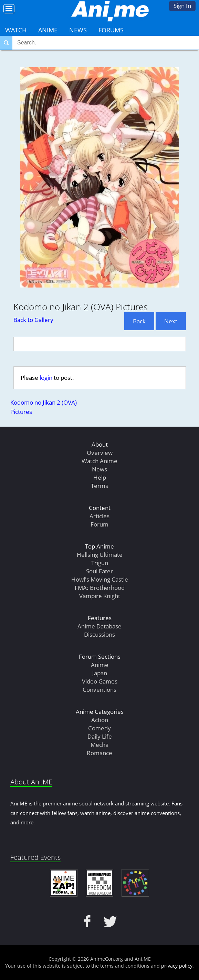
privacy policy (177, 966)
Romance (99, 753)
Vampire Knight (100, 596)
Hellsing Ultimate (100, 555)
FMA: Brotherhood (100, 588)
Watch (16, 30)
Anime (48, 30)
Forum (99, 524)
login (46, 378)
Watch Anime (99, 461)
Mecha (99, 745)
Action (100, 720)
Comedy (99, 728)
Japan (100, 673)
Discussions (99, 634)
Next (171, 321)
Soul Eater (99, 571)
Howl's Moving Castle (100, 579)
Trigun (100, 563)
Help (100, 477)
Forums (111, 30)
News (78, 30)
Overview (100, 453)
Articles (99, 516)
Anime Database (99, 626)
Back (139, 321)
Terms (99, 486)
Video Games (100, 681)
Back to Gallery (33, 320)
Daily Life (100, 736)
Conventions (99, 690)
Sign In (182, 6)
